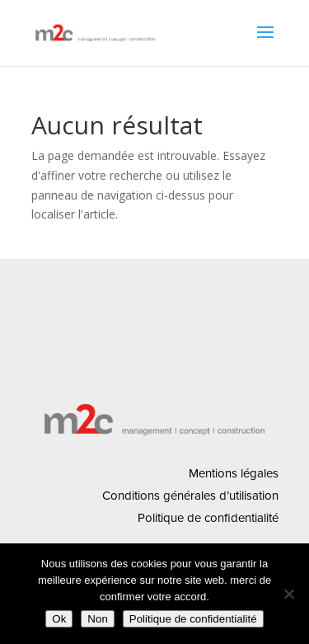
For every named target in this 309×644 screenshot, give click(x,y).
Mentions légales (234, 473)
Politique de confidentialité (208, 518)
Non (97, 619)
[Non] (288, 594)
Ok (59, 619)
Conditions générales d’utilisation (190, 496)
